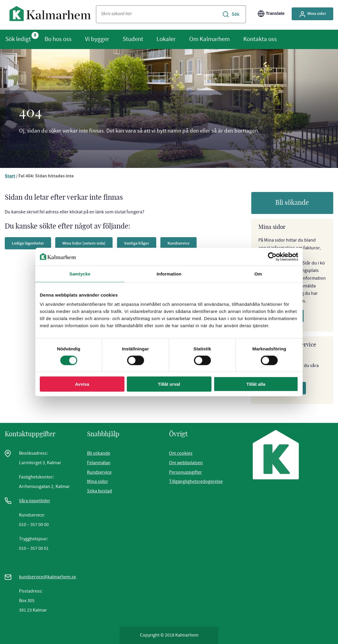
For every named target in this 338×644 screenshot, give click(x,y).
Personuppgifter (185, 472)
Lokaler (166, 39)
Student (133, 39)
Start (10, 176)
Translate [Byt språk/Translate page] (271, 14)
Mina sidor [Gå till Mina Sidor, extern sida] (312, 14)
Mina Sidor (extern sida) (84, 243)
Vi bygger (97, 39)
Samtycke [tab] (80, 274)
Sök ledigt (18, 39)
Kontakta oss (260, 39)
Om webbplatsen (186, 463)
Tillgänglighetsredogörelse (196, 481)
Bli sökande (292, 203)
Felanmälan (99, 463)
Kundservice (179, 243)
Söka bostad (99, 491)
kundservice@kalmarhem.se (48, 577)
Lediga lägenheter (28, 243)
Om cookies (181, 453)
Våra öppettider (35, 501)
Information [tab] (169, 274)
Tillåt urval (169, 384)
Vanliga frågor (137, 243)
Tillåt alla (256, 384)
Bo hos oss (58, 39)
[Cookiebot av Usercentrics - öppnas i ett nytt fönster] (272, 256)
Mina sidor (98, 481)
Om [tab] (258, 274)
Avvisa (82, 384)
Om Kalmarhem (209, 39)
